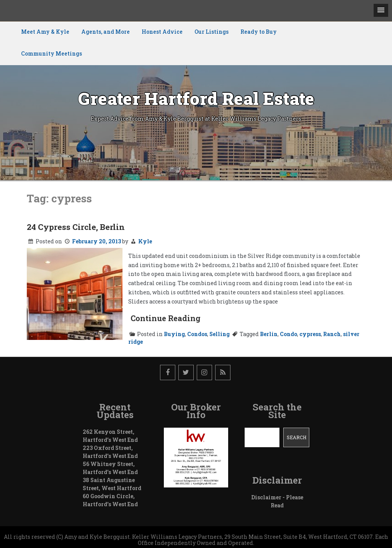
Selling (220, 334)
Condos (197, 334)
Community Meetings (51, 53)
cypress (310, 334)
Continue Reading (166, 318)
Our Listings (212, 32)
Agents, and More (105, 32)
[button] (381, 10)
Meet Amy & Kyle (45, 32)
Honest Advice (162, 32)
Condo (288, 334)
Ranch (332, 334)
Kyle (145, 241)
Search (296, 437)
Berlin (269, 334)
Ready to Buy (259, 32)
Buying (174, 334)
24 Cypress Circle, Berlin (76, 227)
